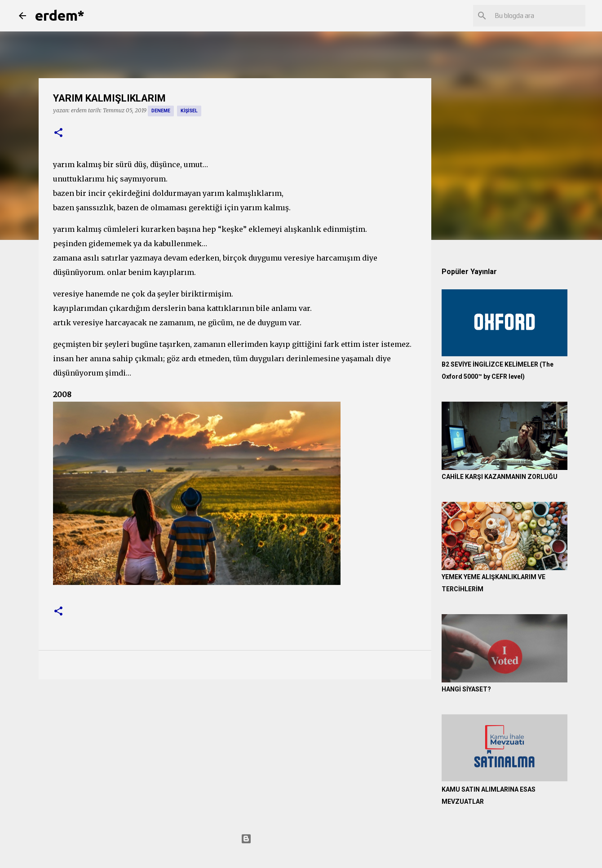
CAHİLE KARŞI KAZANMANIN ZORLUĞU (500, 477)
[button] (58, 133)
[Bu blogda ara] (538, 16)
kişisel (189, 111)
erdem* (60, 15)
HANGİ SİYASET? (466, 689)
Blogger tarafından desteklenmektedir (301, 839)
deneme (161, 111)
